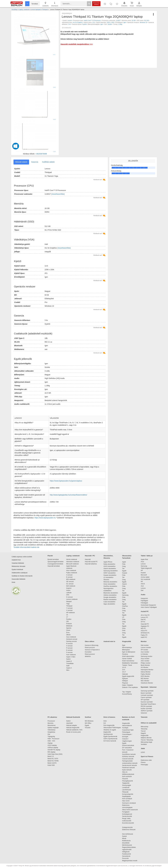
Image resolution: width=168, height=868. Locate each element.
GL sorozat (70, 584)
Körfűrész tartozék (128, 757)
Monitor (144, 641)
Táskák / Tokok (127, 665)
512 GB (146, 20)
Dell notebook (71, 586)
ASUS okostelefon (109, 566)
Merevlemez (52, 725)
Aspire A (69, 668)
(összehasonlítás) (58, 194)
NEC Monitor (145, 681)
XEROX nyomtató (147, 711)
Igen (125, 22)
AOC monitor (145, 661)
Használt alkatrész (91, 564)
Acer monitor (145, 652)
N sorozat (69, 644)
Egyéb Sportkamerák (111, 736)
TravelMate (70, 664)
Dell (142, 590)
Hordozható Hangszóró (148, 605)
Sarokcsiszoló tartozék (129, 765)
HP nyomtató (145, 700)
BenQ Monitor (145, 665)
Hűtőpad (125, 681)
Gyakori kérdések (17, 570)
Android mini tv (109, 641)
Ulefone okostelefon (110, 595)
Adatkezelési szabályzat (19, 573)
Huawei (125, 573)
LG (123, 617)
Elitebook (69, 626)
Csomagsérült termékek (55, 564)
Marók (126, 838)
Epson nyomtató (146, 693)
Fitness (143, 762)
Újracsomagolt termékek (55, 562)
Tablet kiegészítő (146, 568)
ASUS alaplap (53, 745)
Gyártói (84, 24)
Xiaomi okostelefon (110, 569)
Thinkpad (69, 606)
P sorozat (69, 648)
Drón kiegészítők (109, 725)
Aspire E (69, 661)
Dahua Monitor (146, 672)
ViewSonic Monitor (147, 683)
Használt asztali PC (91, 562)
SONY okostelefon (110, 573)
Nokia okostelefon (109, 564)
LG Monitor (144, 654)
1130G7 (118, 20)
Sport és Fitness (147, 756)
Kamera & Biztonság (92, 645)
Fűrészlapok (127, 732)
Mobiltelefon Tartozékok (130, 663)
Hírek (13, 582)
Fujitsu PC (144, 635)
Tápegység (51, 736)
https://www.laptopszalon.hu (45, 518)
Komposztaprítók (128, 794)
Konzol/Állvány (127, 694)
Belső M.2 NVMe (54, 761)
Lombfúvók (126, 788)
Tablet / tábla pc (147, 556)
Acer (142, 586)
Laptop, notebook (73, 556)
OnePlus (125, 606)
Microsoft (144, 575)
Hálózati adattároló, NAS (74, 730)
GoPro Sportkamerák (110, 739)
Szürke (110, 24)
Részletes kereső (96, 4)
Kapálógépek (126, 796)
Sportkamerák (108, 734)
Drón (105, 721)
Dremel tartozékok (129, 745)
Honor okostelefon (109, 584)
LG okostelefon (108, 577)
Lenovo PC (144, 617)
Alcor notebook (71, 571)
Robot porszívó (90, 648)
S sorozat (69, 652)
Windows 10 (143, 22)
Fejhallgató (144, 601)
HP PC (143, 622)
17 (67, 617)
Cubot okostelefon (109, 602)
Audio (143, 595)
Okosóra (106, 580)
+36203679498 (41, 154)
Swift (68, 666)
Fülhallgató (144, 603)
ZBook (68, 635)
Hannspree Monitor (147, 670)
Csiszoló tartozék (128, 759)
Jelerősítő (69, 723)
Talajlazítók (126, 783)
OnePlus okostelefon (110, 586)
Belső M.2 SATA (53, 759)
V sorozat (69, 610)
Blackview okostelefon (111, 593)
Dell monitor (145, 645)
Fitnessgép (144, 765)
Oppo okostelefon (109, 604)
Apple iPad (144, 559)
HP (142, 571)
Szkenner (144, 713)
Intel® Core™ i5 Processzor (92, 20)
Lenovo (70, 20)
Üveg (124, 566)
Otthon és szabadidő (149, 723)
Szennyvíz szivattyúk (129, 803)
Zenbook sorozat (72, 639)
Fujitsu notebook (72, 573)
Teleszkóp (144, 729)
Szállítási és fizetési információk (22, 576)
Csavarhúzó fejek (129, 730)
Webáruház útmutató (18, 566)
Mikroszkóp (145, 727)
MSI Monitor (145, 679)
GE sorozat (70, 582)
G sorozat (69, 597)
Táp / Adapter (127, 692)
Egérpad (125, 679)
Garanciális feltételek (18, 579)
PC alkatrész (52, 717)
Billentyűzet (126, 650)
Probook (69, 624)
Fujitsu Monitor (146, 674)
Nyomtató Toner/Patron (148, 704)
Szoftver (88, 717)
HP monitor (144, 650)
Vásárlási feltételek (18, 563)
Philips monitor (146, 663)
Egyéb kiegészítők (128, 676)
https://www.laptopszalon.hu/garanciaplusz (66, 481)
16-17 (124, 672)
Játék (143, 748)
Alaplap (50, 743)
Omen (68, 630)
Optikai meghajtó (53, 728)
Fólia (124, 564)
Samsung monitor (147, 656)
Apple (124, 562)
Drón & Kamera (109, 717)
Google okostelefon (110, 597)
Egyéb (124, 571)
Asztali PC (145, 611)
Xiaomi (124, 584)
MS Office (88, 723)
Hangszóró (144, 598)
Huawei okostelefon (110, 575)
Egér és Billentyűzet (129, 652)
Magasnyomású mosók (130, 861)
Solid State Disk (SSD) (55, 754)
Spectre (69, 628)
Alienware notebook (73, 562)
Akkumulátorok (128, 726)
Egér (124, 645)
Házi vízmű (126, 801)
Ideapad (69, 602)
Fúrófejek (126, 728)
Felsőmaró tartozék (128, 768)
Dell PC (143, 620)
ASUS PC (144, 631)
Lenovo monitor (146, 648)
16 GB (134, 20)
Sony (124, 628)
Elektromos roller (146, 760)
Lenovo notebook (72, 599)
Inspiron (69, 588)
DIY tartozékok (127, 748)
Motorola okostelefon (110, 582)
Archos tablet (145, 577)
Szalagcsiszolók (127, 827)
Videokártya (51, 730)
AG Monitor (145, 667)
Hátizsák (125, 674)
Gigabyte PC (145, 626)
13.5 (94, 22)
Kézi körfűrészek (129, 834)
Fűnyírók (125, 779)
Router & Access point (73, 732)
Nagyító (143, 733)
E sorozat (69, 577)
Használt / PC (90, 556)
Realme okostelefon (110, 600)
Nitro (68, 670)
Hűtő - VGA (51, 741)
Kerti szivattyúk (127, 799)
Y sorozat (69, 608)
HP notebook (70, 613)
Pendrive (125, 654)
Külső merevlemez (128, 661)
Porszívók (125, 858)
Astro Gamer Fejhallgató (149, 607)
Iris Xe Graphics (78, 22)
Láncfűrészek (128, 790)
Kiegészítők (127, 641)
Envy (68, 633)
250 (67, 621)
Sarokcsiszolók (128, 816)
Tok (123, 569)
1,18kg (120, 24)
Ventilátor (144, 744)
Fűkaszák (125, 792)
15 (67, 615)
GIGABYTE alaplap (54, 750)
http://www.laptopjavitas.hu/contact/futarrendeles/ (68, 495)
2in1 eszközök (145, 579)
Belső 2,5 (51, 756)
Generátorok (126, 856)
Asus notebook (71, 637)
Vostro (68, 590)
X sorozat (69, 646)
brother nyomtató (146, 709)
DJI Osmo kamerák (110, 741)
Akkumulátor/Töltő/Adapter (112, 728)
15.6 (124, 670)
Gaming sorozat (72, 641)
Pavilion (69, 619)
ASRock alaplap (53, 748)
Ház (49, 734)
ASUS (143, 584)
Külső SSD (51, 765)
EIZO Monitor (145, 676)
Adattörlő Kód (16, 560)
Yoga (68, 604)
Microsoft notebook (72, 564)
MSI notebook (71, 579)
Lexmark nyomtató (147, 695)
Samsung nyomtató (147, 691)
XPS (68, 595)
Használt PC (145, 624)
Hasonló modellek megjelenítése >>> (77, 44)
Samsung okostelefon (111, 571)
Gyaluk (127, 836)
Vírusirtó (88, 728)
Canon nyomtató (146, 697)
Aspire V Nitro (71, 657)
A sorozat (69, 575)
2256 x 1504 (110, 22)
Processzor (51, 721)
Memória (50, 723)
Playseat (125, 683)
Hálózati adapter (72, 725)
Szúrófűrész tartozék (129, 754)
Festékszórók (126, 854)
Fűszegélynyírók (128, 781)
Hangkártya (51, 732)
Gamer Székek (127, 659)
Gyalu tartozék (127, 770)
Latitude (69, 593)
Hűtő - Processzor (53, 739)
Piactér (50, 556)
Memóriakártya (127, 648)
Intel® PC (144, 637)
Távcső (143, 731)
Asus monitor (145, 659)
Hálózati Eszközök (73, 717)
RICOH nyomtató (146, 706)
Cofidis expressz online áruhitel (22, 557)
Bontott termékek (53, 559)
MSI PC (143, 628)
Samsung (125, 595)
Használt (88, 559)
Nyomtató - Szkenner (149, 687)
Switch (68, 659)
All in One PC (145, 615)
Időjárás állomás (146, 738)
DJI (105, 723)
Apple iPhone (108, 562)
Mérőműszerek (127, 845)
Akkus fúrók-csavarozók (130, 810)
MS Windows (89, 721)
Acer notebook (71, 655)
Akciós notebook (72, 559)
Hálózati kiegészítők (73, 728)
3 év (69, 24)
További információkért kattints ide (26, 547)
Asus (142, 562)
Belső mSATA (52, 763)
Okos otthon (90, 641)
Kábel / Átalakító (128, 685)
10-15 (124, 667)
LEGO (143, 752)
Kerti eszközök (127, 776)
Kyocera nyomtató (147, 702)
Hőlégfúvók (126, 852)
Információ (55, 4)
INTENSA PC (145, 633)
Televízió (144, 717)
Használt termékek (54, 566)
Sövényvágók (128, 785)
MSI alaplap (51, 752)
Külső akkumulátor (128, 656)
